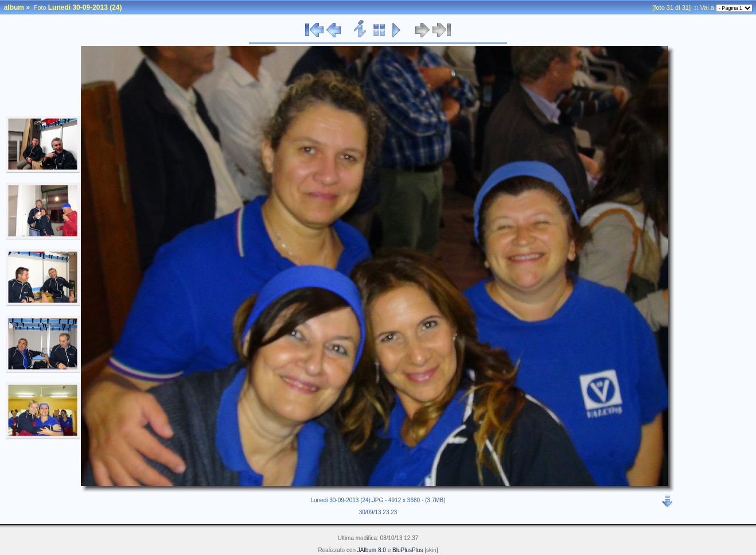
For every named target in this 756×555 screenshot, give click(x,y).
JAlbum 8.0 (372, 550)
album (14, 7)
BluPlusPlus (408, 550)
